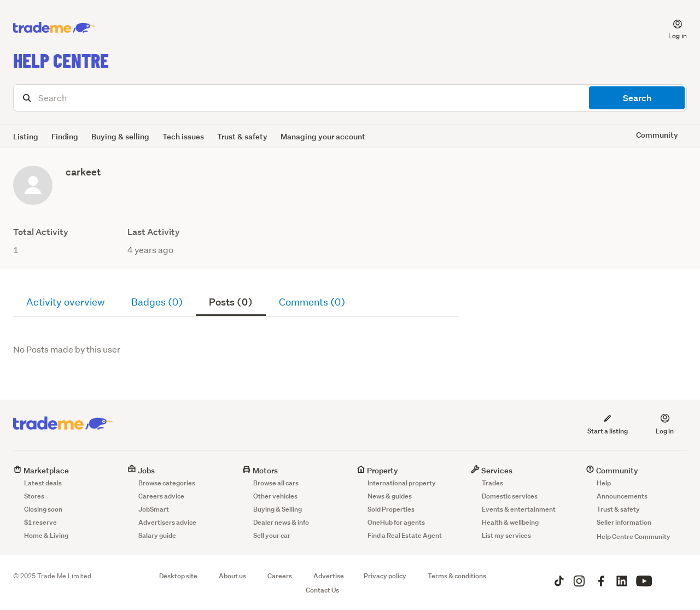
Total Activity (41, 232)
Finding (65, 136)
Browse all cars (276, 483)
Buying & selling (120, 136)
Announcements (622, 496)
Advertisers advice (167, 522)
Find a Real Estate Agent (405, 535)
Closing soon (43, 509)
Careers (280, 576)
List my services (506, 535)
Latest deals (43, 483)
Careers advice (161, 496)
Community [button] (657, 135)
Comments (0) (312, 302)
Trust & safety (242, 136)
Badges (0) (157, 302)
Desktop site (178, 576)
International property (402, 483)
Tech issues (183, 136)
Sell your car (272, 535)
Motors (260, 470)
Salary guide (157, 535)
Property (377, 470)
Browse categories (167, 483)
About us (232, 576)
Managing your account (323, 136)
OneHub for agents (396, 522)
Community (612, 470)
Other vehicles (275, 496)
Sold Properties (391, 509)
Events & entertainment (519, 509)
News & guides (390, 496)
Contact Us (322, 590)
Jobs (141, 470)
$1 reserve (40, 522)
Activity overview (66, 302)
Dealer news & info (281, 522)
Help (604, 483)
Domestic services (510, 496)
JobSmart (154, 509)
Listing (26, 136)
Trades (492, 483)
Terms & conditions (457, 576)
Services (492, 470)
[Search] (350, 98)
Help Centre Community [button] (634, 536)
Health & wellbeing (510, 522)
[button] (671, 28)
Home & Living (46, 535)
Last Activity (154, 232)
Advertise (329, 576)
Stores (34, 496)
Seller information (624, 522)
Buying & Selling (278, 509)
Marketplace (41, 470)
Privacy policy (385, 576)
